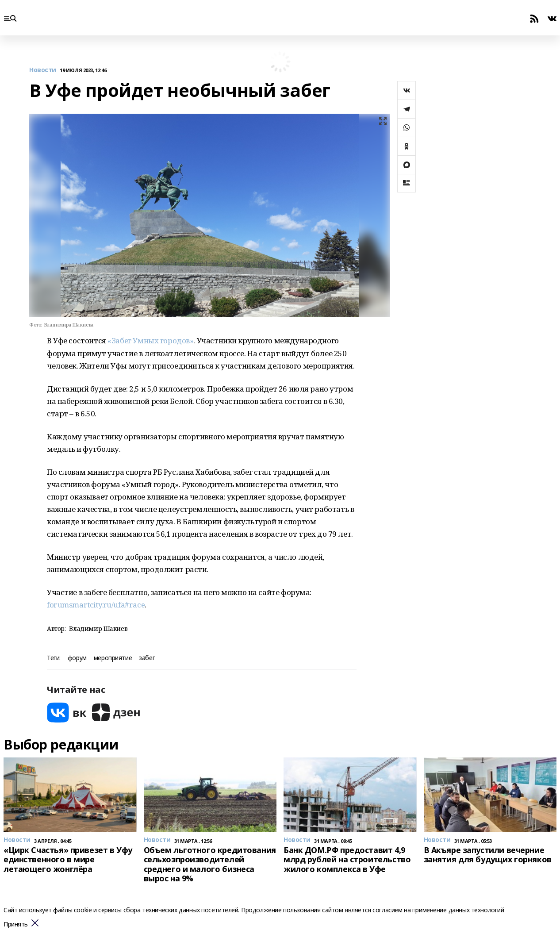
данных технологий (476, 910)
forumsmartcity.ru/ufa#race (96, 605)
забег (147, 658)
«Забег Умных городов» (150, 340)
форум (77, 658)
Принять (16, 924)
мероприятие (113, 658)
